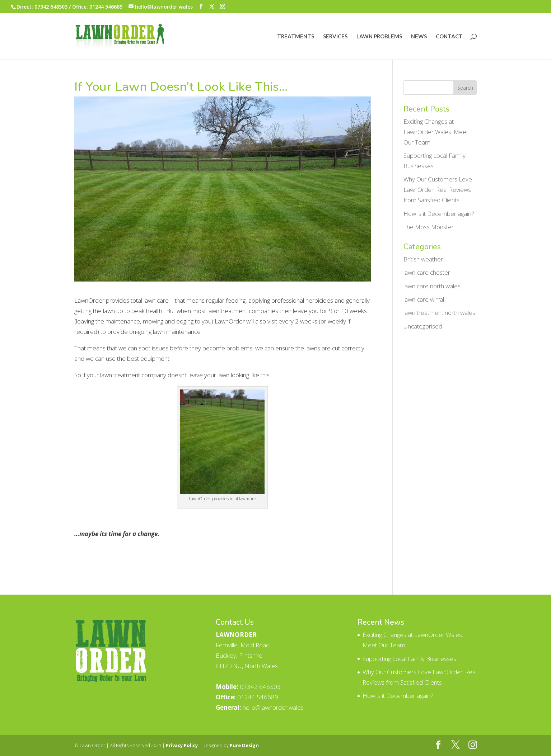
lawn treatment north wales (439, 313)
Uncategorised (423, 326)
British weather (423, 259)
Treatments (296, 37)
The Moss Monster (429, 227)
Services (335, 37)
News (419, 37)
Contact (449, 37)
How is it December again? (439, 214)
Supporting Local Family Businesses (409, 659)
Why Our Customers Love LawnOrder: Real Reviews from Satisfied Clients (438, 190)
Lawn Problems (379, 37)
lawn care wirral (424, 299)
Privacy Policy (182, 745)
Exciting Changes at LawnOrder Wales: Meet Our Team (436, 132)
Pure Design (244, 745)
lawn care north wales (432, 286)
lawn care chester (427, 272)
